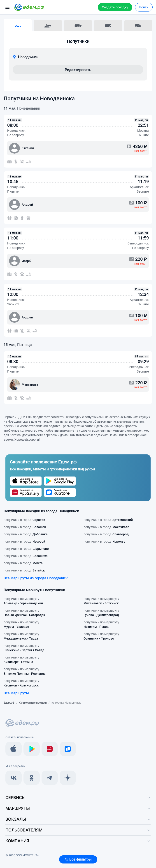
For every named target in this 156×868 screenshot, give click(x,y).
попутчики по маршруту (23, 601)
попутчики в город (24, 520)
